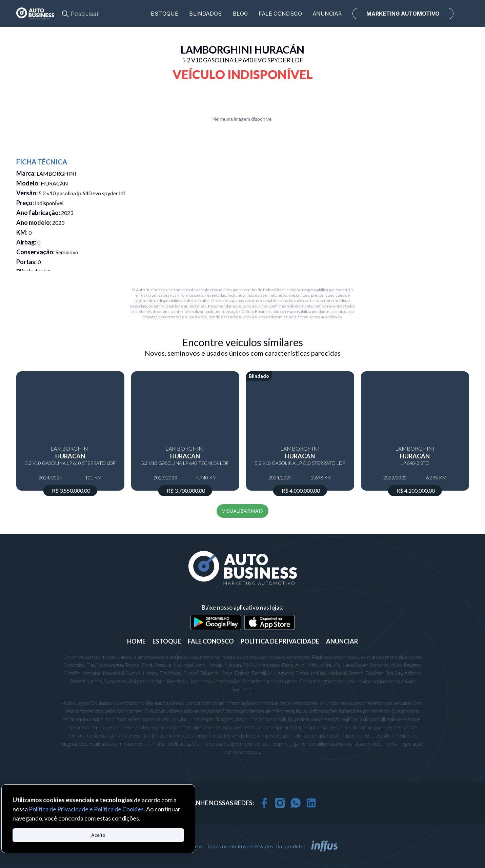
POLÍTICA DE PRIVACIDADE (280, 641)
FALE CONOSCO (211, 641)
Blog (240, 14)
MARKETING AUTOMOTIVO (403, 14)
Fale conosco (280, 14)
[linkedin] (311, 803)
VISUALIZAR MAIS (242, 511)
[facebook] (264, 803)
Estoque (165, 14)
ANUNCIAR (342, 641)
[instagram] (280, 803)
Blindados (206, 14)
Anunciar (327, 14)
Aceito (98, 835)
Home (136, 641)
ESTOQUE (167, 641)
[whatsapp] (296, 803)
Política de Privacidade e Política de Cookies (86, 809)
